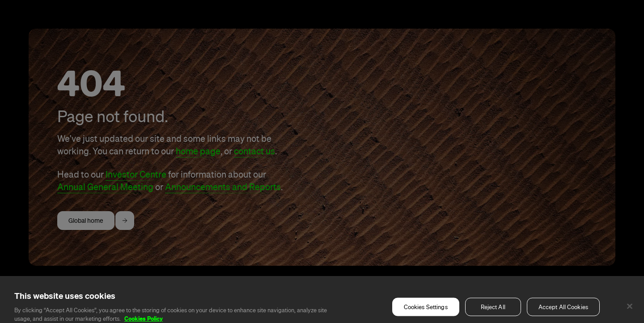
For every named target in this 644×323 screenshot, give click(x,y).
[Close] (630, 311)
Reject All (493, 312)
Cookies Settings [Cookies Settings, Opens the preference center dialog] (426, 312)
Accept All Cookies (563, 312)
